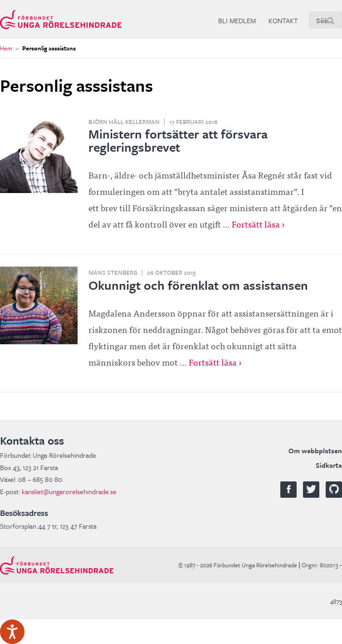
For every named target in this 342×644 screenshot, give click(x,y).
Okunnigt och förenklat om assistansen (198, 285)
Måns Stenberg (113, 272)
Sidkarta (329, 465)
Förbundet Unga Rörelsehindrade (61, 19)
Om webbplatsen (315, 451)
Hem (6, 48)
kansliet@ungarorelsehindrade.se (69, 491)
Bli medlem (237, 20)
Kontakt (283, 20)
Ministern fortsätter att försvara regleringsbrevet (178, 140)
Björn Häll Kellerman (124, 122)
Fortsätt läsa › (258, 224)
